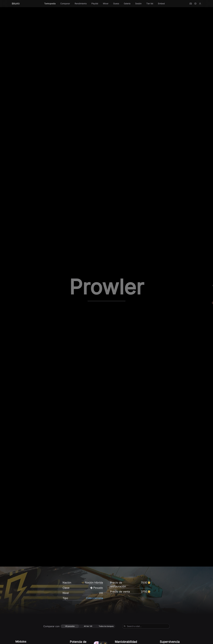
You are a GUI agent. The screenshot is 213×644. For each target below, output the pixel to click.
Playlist (95, 3)
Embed (161, 3)
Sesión (138, 3)
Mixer (106, 3)
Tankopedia (50, 3)
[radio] (70, 627)
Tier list (150, 3)
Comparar (65, 3)
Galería (127, 3)
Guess (116, 3)
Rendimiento (81, 3)
